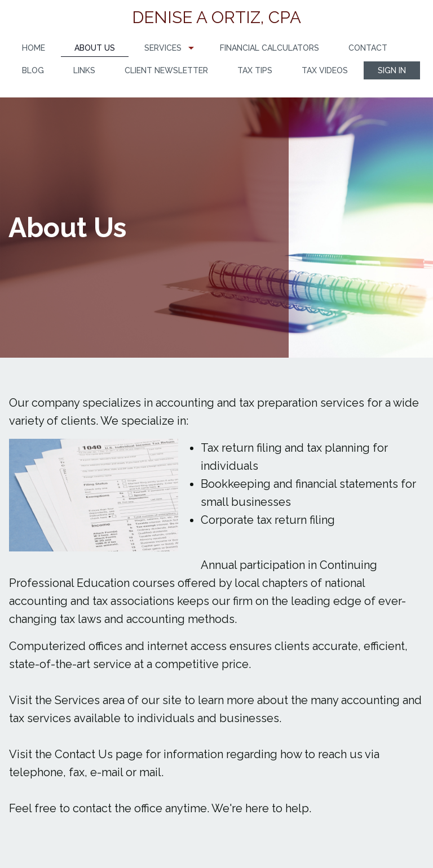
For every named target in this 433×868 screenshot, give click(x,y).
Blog (33, 70)
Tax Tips (255, 70)
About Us (95, 48)
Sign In (392, 70)
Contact (368, 48)
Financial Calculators (269, 48)
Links (84, 70)
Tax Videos (325, 70)
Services (163, 48)
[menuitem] (34, 48)
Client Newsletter (166, 70)
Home (34, 48)
